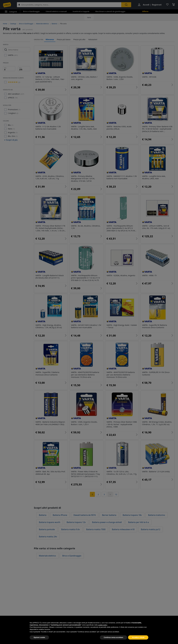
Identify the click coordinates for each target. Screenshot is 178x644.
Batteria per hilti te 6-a (139, 522)
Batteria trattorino (156, 515)
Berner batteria (109, 515)
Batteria (54, 24)
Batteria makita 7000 (96, 529)
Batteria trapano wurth (50, 522)
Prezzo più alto (79, 40)
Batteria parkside (47, 529)
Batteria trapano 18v (132, 515)
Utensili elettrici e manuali (56, 11)
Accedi (146, 5)
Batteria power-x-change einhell (107, 522)
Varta (89, 17)
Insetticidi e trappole (81, 11)
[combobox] (69, 5)
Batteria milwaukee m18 (123, 529)
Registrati (157, 5)
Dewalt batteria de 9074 (85, 515)
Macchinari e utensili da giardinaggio (110, 11)
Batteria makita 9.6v (70, 529)
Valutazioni (93, 40)
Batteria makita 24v (48, 537)
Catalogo (13, 24)
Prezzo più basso (64, 40)
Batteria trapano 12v (76, 522)
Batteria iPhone (60, 515)
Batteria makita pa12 (151, 529)
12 (116, 494)
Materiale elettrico (42, 24)
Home (5, 24)
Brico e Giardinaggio (31, 11)
